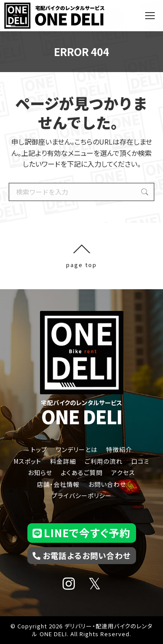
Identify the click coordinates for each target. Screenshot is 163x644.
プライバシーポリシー (82, 495)
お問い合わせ (107, 484)
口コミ (140, 461)
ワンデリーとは (77, 449)
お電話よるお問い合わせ (82, 555)
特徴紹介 (119, 449)
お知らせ (40, 472)
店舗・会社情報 (58, 484)
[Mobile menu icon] (150, 16)
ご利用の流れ (104, 461)
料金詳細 (63, 461)
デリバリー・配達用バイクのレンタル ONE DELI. (93, 630)
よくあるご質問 (82, 472)
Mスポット (27, 461)
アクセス (123, 472)
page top (81, 256)
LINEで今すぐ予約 (81, 533)
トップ (39, 449)
